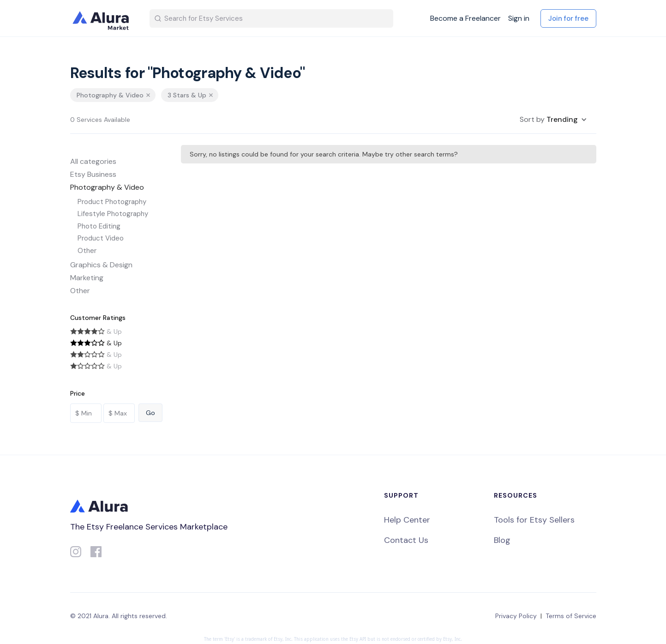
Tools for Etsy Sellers (534, 520)
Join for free (568, 18)
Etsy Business (93, 174)
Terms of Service (571, 616)
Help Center (407, 520)
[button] (553, 120)
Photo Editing (99, 226)
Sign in (519, 18)
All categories (93, 161)
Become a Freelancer (465, 18)
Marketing (87, 278)
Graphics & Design (101, 265)
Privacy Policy (516, 616)
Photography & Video (107, 187)
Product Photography (112, 202)
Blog (502, 540)
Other (87, 251)
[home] (102, 18)
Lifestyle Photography (113, 214)
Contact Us (406, 540)
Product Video (101, 238)
